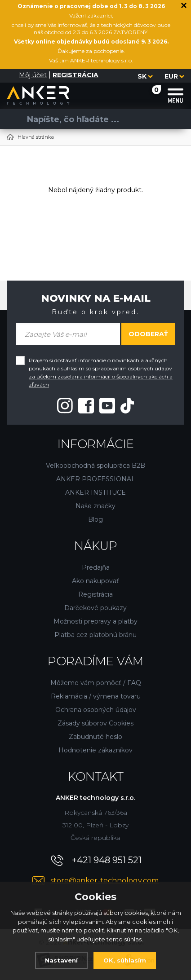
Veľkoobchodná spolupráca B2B (95, 466)
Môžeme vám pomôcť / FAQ (96, 683)
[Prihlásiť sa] (12, 76)
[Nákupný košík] (148, 95)
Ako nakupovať (95, 581)
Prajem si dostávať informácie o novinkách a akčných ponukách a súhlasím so (101, 372)
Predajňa (96, 567)
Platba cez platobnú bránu (95, 635)
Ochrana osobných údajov (96, 710)
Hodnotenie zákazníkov (95, 750)
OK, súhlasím (125, 960)
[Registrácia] (76, 75)
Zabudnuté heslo (95, 737)
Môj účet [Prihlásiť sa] (33, 75)
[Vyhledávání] (92, 119)
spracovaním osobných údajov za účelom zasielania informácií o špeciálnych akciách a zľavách (101, 376)
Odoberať (148, 334)
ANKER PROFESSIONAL (96, 479)
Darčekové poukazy (95, 608)
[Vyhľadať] (13, 119)
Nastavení (61, 960)
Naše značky (95, 506)
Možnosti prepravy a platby (95, 621)
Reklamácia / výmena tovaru (96, 696)
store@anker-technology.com (104, 881)
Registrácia (95, 594)
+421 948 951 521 (107, 860)
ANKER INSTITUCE (95, 492)
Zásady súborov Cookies (95, 723)
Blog (95, 519)
